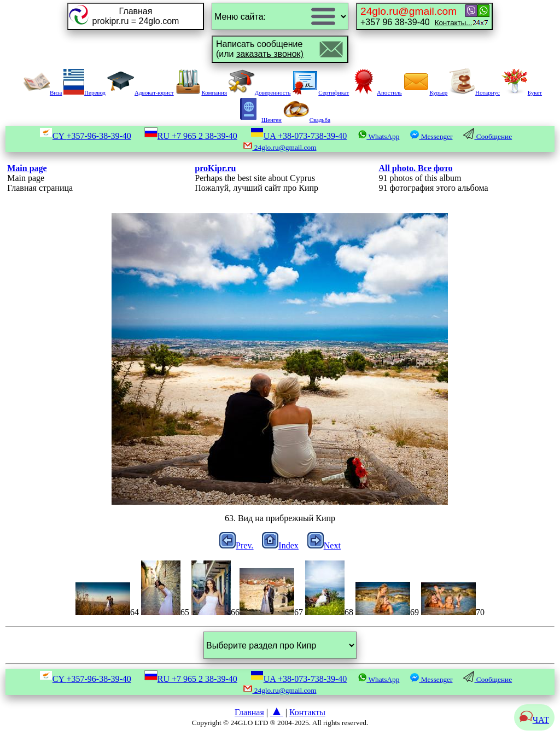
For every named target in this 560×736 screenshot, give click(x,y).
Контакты (307, 712)
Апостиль (376, 92)
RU (191, 136)
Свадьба (307, 120)
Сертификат (320, 92)
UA (299, 136)
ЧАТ (534, 720)
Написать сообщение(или (260, 49)
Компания (201, 92)
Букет (522, 92)
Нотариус (474, 92)
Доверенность (260, 92)
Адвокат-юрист (141, 92)
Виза (43, 92)
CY (85, 136)
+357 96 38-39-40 (416, 16)
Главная (249, 712)
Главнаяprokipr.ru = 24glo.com (136, 16)
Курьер (425, 92)
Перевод (84, 92)
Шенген (258, 120)
